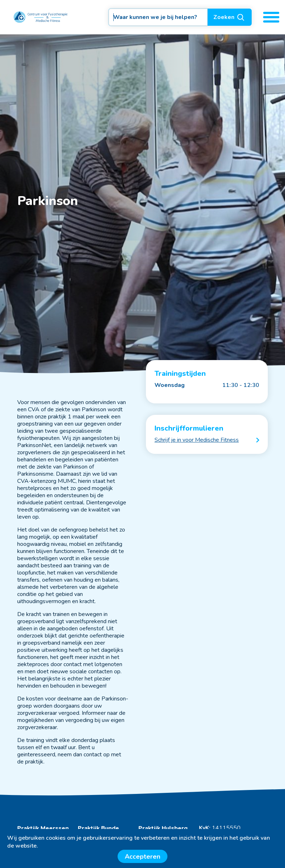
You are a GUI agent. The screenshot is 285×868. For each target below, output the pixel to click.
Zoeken (230, 17)
